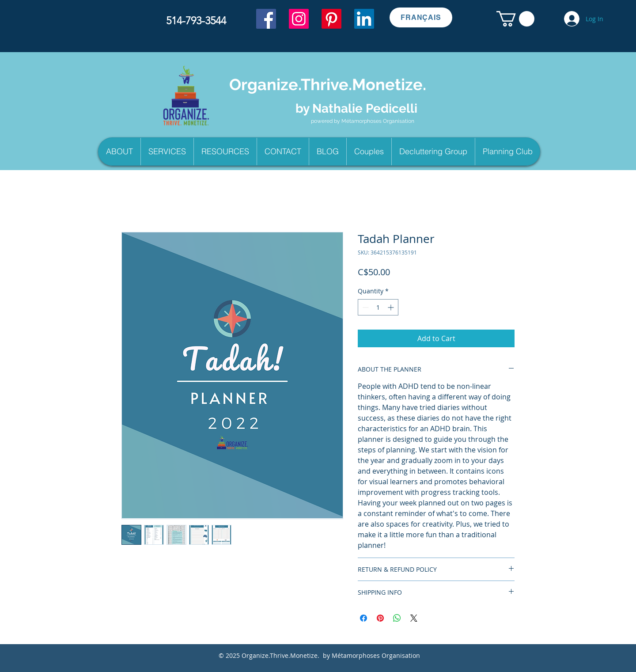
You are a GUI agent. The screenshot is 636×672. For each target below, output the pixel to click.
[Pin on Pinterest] (380, 618)
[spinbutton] (378, 307)
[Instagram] (299, 19)
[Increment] (392, 307)
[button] (515, 19)
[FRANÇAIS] (421, 17)
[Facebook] (266, 19)
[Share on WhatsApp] (397, 618)
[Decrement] (365, 307)
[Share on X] (414, 618)
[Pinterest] (331, 19)
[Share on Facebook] (363, 618)
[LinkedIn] (364, 19)
